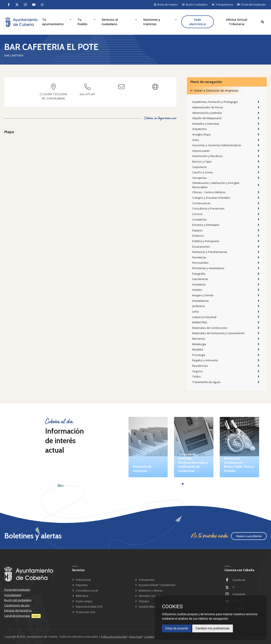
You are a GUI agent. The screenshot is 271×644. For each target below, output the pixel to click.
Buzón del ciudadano (18, 600)
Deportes (82, 585)
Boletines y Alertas (151, 590)
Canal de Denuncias (17, 616)
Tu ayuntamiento (54, 22)
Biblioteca (82, 596)
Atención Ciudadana (152, 596)
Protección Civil (85, 612)
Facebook (239, 580)
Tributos (144, 601)
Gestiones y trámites (152, 22)
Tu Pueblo (83, 22)
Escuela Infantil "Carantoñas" (158, 585)
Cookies (149, 637)
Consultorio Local (87, 590)
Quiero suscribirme (249, 536)
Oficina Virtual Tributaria (237, 22)
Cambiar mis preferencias (213, 628)
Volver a (214, 90)
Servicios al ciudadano (110, 22)
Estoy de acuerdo (177, 628)
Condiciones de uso (17, 605)
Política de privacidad (114, 637)
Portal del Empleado (17, 590)
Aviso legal (136, 637)
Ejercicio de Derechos (18, 610)
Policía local (83, 580)
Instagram (239, 594)
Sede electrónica (198, 22)
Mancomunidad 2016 (89, 607)
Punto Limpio (84, 601)
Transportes (147, 580)
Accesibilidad (13, 595)
